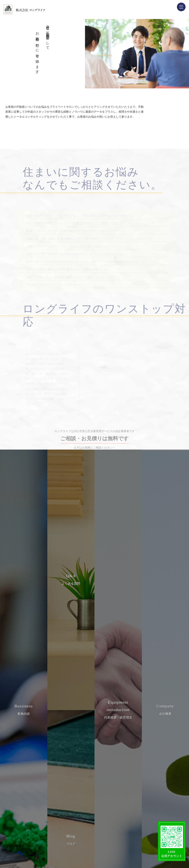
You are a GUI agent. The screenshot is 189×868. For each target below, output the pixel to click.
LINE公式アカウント (172, 842)
